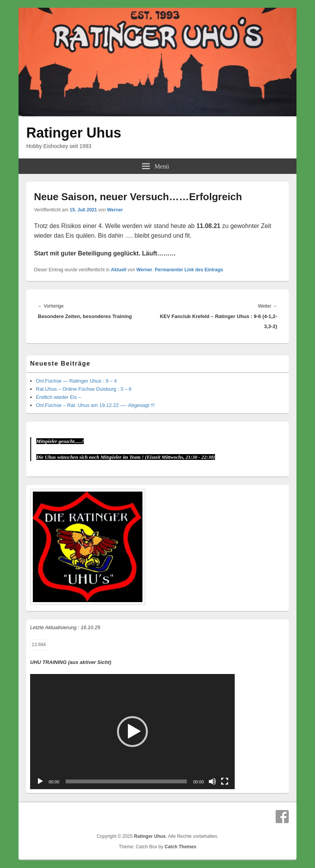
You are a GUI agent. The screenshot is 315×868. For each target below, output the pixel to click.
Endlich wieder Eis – (58, 397)
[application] (132, 732)
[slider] (126, 781)
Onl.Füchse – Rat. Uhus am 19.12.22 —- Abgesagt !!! (95, 405)
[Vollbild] (225, 781)
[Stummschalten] (212, 781)
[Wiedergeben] (40, 781)
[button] (132, 732)
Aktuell (119, 270)
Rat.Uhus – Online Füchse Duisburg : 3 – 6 (84, 389)
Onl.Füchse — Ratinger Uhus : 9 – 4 (76, 381)
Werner (115, 210)
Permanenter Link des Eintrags (189, 270)
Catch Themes (180, 847)
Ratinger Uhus (74, 133)
